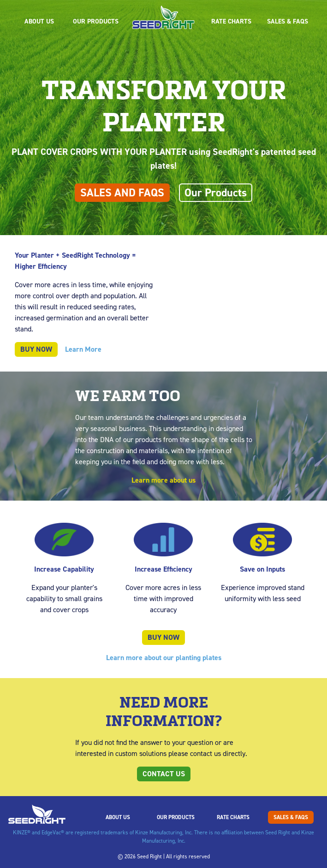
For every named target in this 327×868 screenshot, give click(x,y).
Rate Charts (231, 21)
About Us (39, 21)
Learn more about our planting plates (164, 658)
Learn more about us (163, 480)
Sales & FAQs (288, 21)
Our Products (96, 21)
